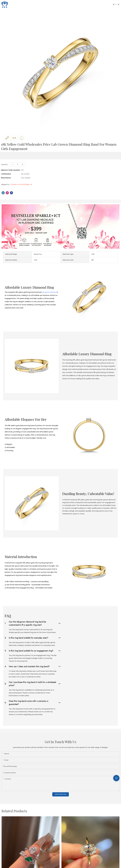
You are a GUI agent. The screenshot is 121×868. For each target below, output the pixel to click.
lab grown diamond (50, 292)
